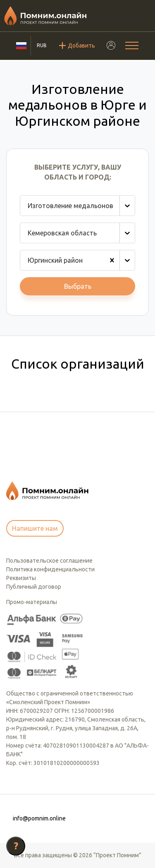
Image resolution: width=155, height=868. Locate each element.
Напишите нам (35, 528)
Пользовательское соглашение (49, 561)
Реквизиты (21, 578)
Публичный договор (34, 587)
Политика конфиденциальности (50, 569)
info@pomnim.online (39, 818)
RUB (42, 45)
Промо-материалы (32, 602)
